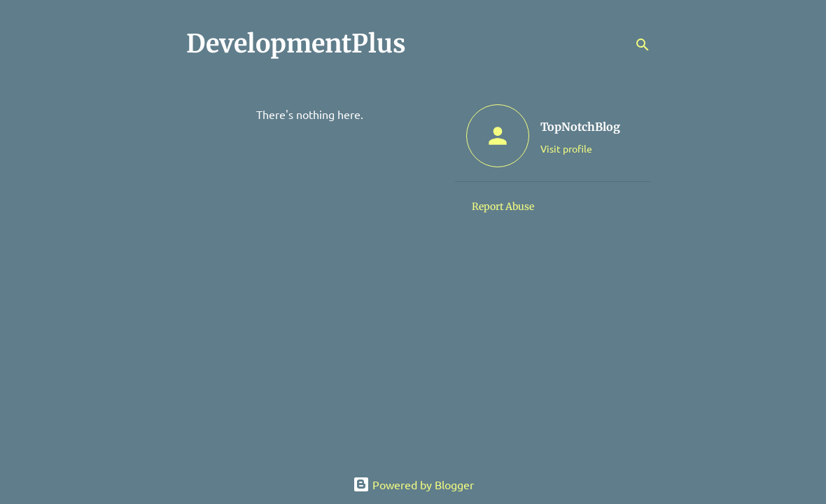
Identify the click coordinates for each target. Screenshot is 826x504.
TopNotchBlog (580, 127)
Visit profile (566, 148)
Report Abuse (503, 206)
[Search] (643, 45)
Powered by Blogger (413, 484)
